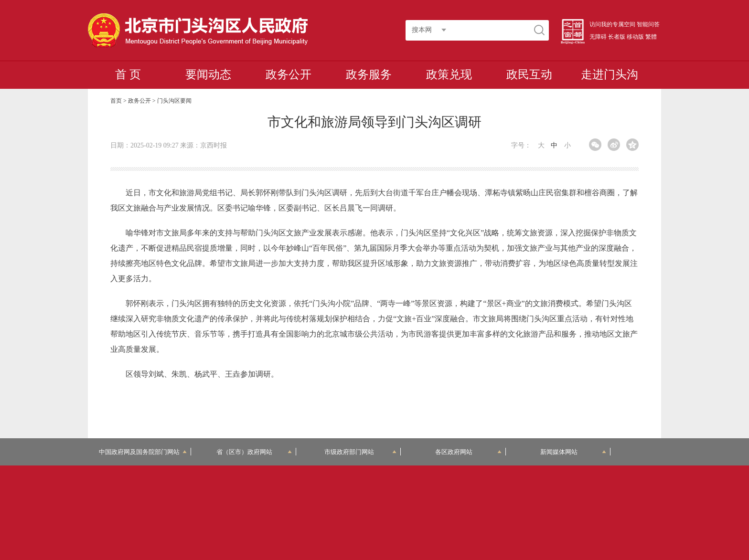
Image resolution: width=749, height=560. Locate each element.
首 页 (128, 74)
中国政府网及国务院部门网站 (143, 452)
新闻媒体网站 (573, 452)
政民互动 (529, 74)
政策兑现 (449, 74)
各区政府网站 (468, 452)
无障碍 (598, 37)
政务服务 (369, 74)
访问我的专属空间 (612, 24)
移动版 (635, 37)
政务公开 (289, 74)
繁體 (651, 37)
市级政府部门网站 (361, 452)
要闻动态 (208, 74)
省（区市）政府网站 (254, 452)
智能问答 (648, 24)
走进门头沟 (610, 74)
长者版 (617, 37)
